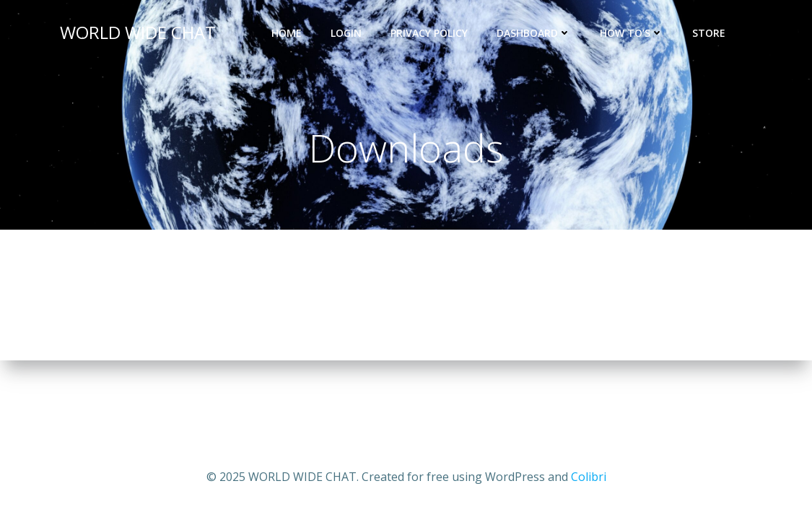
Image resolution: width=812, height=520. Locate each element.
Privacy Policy (429, 33)
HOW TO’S (632, 33)
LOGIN (346, 33)
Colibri (589, 477)
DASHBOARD (534, 33)
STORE (715, 33)
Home (287, 33)
